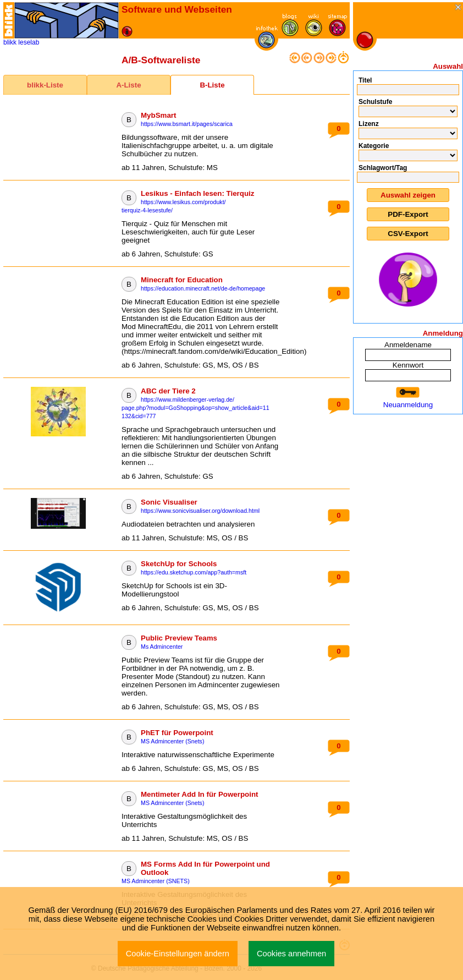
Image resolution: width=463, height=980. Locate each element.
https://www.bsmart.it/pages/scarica (187, 124)
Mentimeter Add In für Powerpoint (200, 794)
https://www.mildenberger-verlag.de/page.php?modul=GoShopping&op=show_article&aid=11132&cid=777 (195, 408)
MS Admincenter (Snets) (173, 741)
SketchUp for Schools (179, 564)
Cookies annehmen (291, 954)
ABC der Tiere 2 (168, 391)
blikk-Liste (45, 85)
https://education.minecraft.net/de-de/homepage (203, 288)
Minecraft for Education (182, 280)
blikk (10, 42)
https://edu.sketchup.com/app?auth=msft (194, 572)
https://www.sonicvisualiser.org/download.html (200, 511)
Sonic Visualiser (169, 502)
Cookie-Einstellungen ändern (178, 954)
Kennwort (408, 365)
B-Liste (212, 85)
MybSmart (158, 115)
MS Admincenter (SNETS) (156, 881)
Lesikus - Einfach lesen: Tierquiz (197, 193)
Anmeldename (408, 345)
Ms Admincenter (162, 647)
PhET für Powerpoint (177, 733)
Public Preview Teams (179, 638)
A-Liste (128, 85)
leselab (29, 42)
